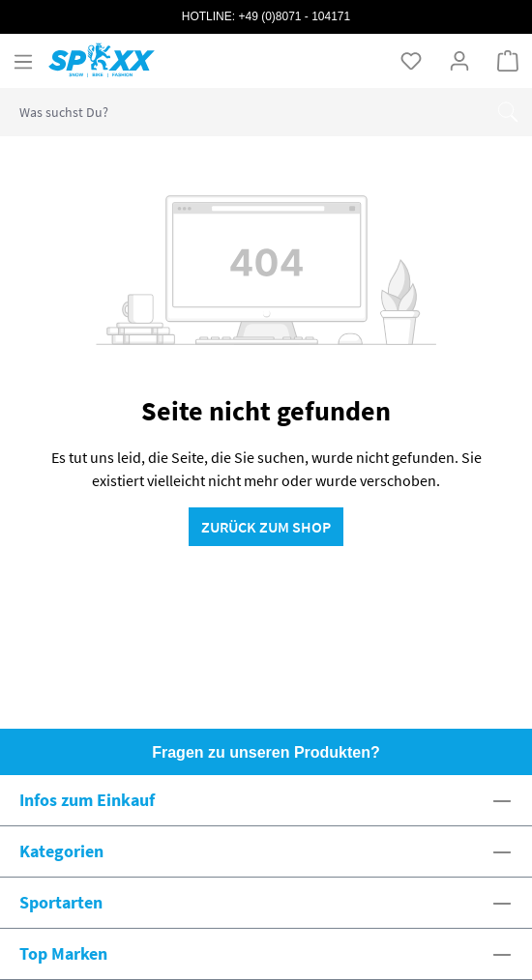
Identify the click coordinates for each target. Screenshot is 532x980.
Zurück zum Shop (266, 527)
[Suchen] (508, 112)
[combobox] (242, 112)
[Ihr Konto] (459, 60)
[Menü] (23, 61)
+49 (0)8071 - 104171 (294, 16)
